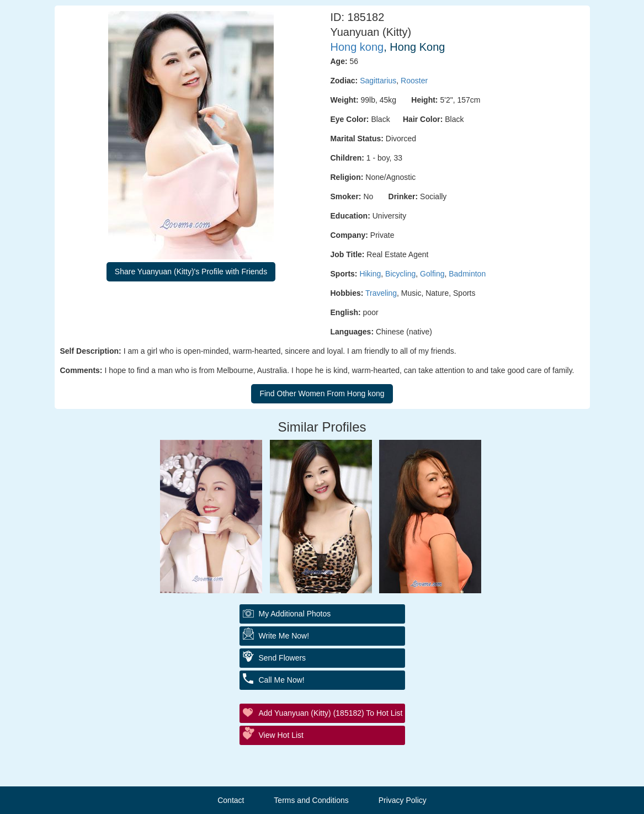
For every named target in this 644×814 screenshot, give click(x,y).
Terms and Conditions (311, 800)
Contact (231, 800)
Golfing (432, 274)
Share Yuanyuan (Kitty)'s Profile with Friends (191, 272)
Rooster (414, 81)
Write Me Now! (284, 636)
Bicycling (400, 274)
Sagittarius (378, 81)
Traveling (381, 293)
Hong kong (357, 47)
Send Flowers (283, 658)
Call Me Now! (282, 680)
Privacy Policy (403, 800)
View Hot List (281, 735)
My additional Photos (295, 614)
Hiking (370, 274)
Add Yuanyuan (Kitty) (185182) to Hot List (331, 713)
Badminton (467, 274)
